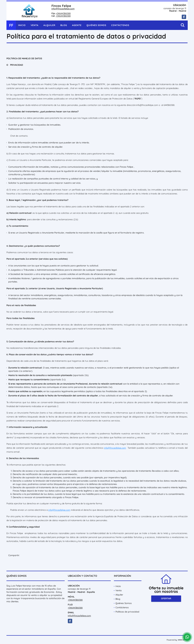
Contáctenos (120, 25)
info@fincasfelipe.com (63, 9)
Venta (35, 25)
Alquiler (49, 25)
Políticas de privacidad (127, 612)
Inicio (22, 25)
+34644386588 (63, 13)
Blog (64, 25)
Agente (77, 25)
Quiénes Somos (96, 25)
